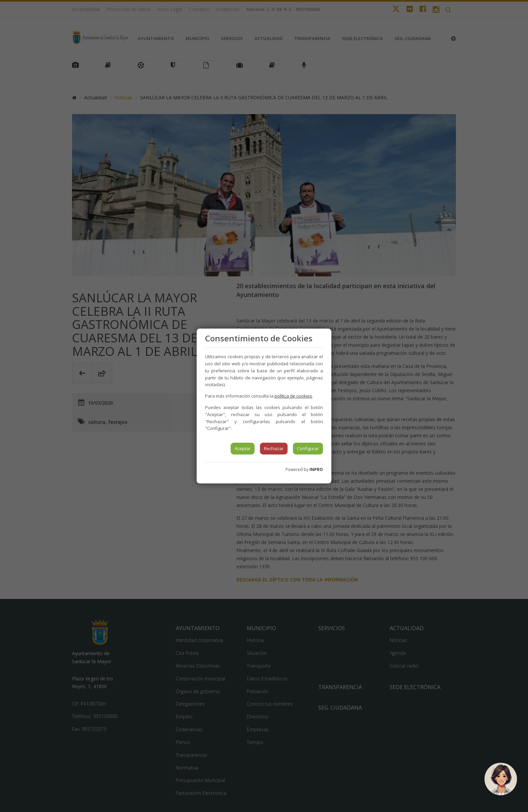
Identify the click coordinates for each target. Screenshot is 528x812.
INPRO (316, 469)
